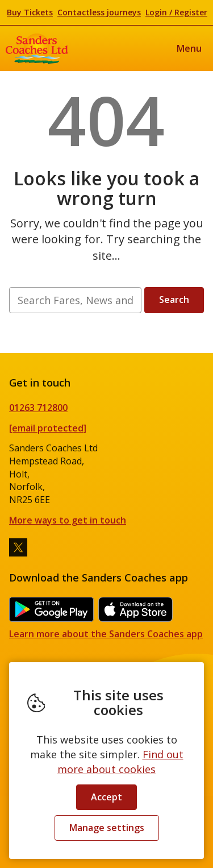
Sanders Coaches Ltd (37, 48)
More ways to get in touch (68, 520)
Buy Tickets (30, 12)
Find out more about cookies (120, 762)
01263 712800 (38, 408)
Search (174, 300)
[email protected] (48, 428)
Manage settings (107, 828)
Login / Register (176, 12)
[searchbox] (75, 300)
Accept (106, 797)
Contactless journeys (99, 12)
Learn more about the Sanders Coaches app (106, 634)
